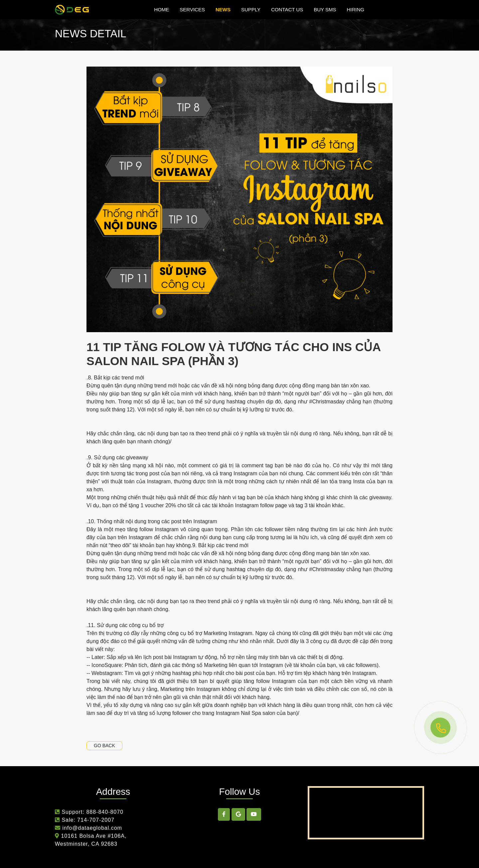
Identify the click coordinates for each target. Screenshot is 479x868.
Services (192, 9)
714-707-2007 (96, 820)
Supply (251, 9)
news (223, 9)
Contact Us (287, 9)
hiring (355, 9)
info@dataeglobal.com (91, 828)
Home (161, 9)
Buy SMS (325, 9)
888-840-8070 (105, 812)
